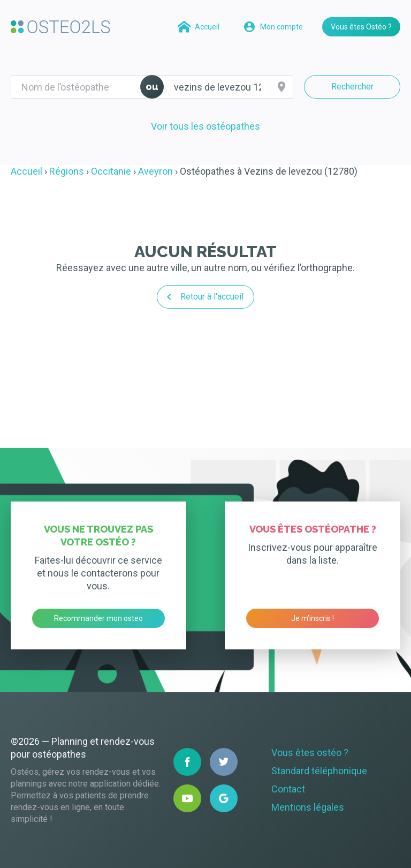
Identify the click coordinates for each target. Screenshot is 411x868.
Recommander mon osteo (98, 618)
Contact (288, 789)
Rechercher (352, 87)
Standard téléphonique (319, 771)
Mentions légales (308, 807)
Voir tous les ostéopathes (205, 126)
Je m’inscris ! (313, 618)
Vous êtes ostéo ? (310, 753)
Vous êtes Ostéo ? (361, 27)
